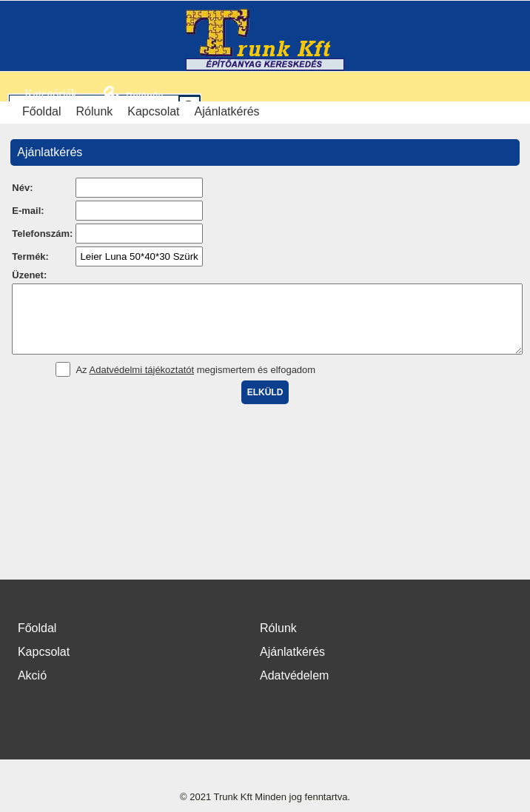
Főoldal (41, 111)
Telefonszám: (42, 234)
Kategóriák (42, 94)
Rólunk (94, 111)
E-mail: (28, 211)
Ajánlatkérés (227, 111)
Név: (22, 188)
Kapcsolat (153, 111)
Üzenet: (29, 275)
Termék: (30, 256)
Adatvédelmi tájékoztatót (142, 383)
